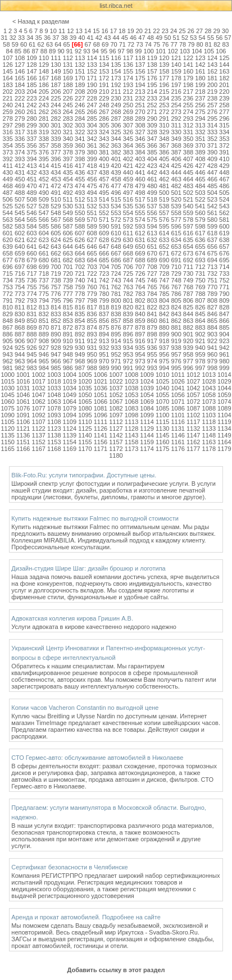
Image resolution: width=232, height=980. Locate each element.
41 (90, 38)
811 (20, 307)
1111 (101, 422)
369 (188, 145)
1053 (131, 395)
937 (164, 348)
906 (20, 341)
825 (188, 307)
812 (31, 307)
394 (31, 159)
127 (20, 65)
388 (188, 152)
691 (176, 260)
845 (200, 314)
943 (8, 354)
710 (176, 267)
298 (20, 125)
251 (140, 105)
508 (31, 199)
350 (188, 139)
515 (116, 199)
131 (68, 65)
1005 (85, 375)
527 (31, 206)
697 (20, 267)
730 (188, 274)
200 (212, 85)
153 (104, 71)
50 (167, 38)
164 (8, 78)
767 (176, 287)
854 (80, 321)
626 (80, 240)
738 (56, 280)
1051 (101, 395)
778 (80, 294)
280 (31, 118)
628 (104, 240)
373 (8, 152)
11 (62, 31)
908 (44, 341)
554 (128, 213)
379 (80, 152)
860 (152, 321)
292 (176, 118)
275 (200, 112)
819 (116, 307)
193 (128, 85)
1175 (162, 449)
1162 (193, 442)
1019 (70, 381)
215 (164, 92)
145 (8, 71)
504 (212, 193)
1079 (70, 408)
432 (31, 172)
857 (116, 321)
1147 (193, 435)
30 (225, 31)
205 (44, 92)
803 (152, 300)
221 (8, 98)
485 (212, 186)
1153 (54, 442)
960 (212, 354)
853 (68, 321)
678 (20, 260)
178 (176, 78)
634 (176, 240)
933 (116, 348)
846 (212, 314)
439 (116, 172)
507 (20, 199)
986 (68, 368)
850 (31, 321)
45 (125, 38)
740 (80, 280)
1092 (39, 415)
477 (116, 186)
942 (224, 348)
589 (92, 226)
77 (174, 44)
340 (68, 139)
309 (152, 125)
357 (44, 145)
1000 (7, 375)
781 (116, 294)
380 (92, 152)
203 (20, 92)
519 (164, 199)
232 (140, 98)
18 (122, 31)
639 (8, 247)
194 (140, 85)
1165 (7, 449)
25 (182, 31)
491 (56, 193)
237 (200, 98)
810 (8, 307)
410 (224, 159)
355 (20, 145)
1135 (7, 435)
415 (56, 166)
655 (200, 247)
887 (20, 334)
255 (188, 105)
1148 (209, 435)
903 (212, 334)
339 (56, 139)
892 (80, 334)
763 (128, 287)
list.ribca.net (116, 6)
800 (116, 300)
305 (104, 125)
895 (116, 334)
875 (104, 327)
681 (56, 260)
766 (164, 287)
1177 (193, 449)
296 (224, 118)
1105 (7, 422)
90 (61, 51)
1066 (101, 402)
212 (128, 92)
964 (31, 361)
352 (212, 139)
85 (18, 51)
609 (104, 233)
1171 (101, 449)
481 (164, 186)
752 (224, 280)
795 (56, 300)
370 (200, 145)
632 (152, 240)
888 (31, 334)
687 (128, 260)
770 (212, 287)
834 (68, 314)
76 (165, 44)
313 (200, 125)
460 (140, 179)
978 (200, 361)
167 (44, 78)
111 (56, 58)
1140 (85, 435)
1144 (147, 435)
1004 (70, 375)
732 (212, 274)
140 (176, 65)
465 (200, 179)
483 (188, 186)
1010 (162, 375)
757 (56, 287)
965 (44, 361)
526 (20, 206)
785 (164, 294)
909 (56, 341)
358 (56, 145)
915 (128, 341)
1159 (147, 442)
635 (188, 240)
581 (224, 220)
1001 (23, 375)
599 (212, 226)
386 (164, 152)
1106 (23, 422)
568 (68, 220)
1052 (116, 395)
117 (128, 58)
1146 (178, 435)
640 (20, 247)
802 (140, 300)
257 (212, 105)
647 (104, 247)
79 (191, 44)
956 (164, 354)
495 (104, 193)
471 (44, 186)
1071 (178, 402)
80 (200, 44)
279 (20, 118)
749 (188, 280)
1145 (162, 435)
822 (152, 307)
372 (224, 145)
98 (130, 51)
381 (104, 152)
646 (92, 247)
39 (73, 38)
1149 (224, 435)
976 (176, 361)
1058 (209, 395)
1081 (101, 408)
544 (8, 213)
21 (148, 31)
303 (80, 125)
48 (151, 38)
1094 (70, 415)
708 (152, 267)
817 (92, 307)
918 (164, 341)
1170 (85, 449)
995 (176, 368)
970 (104, 361)
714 (224, 267)
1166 (23, 449)
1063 (54, 402)
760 (92, 287)
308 (140, 125)
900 (176, 334)
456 (92, 179)
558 (176, 213)
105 (209, 51)
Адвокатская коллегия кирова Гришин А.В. (72, 618)
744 (128, 280)
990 (116, 368)
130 (56, 65)
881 (176, 327)
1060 (7, 402)
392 (8, 159)
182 (224, 78)
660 (31, 253)
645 (80, 247)
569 (80, 220)
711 (188, 267)
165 (20, 78)
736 (31, 280)
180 (200, 78)
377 (56, 152)
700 (56, 267)
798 (92, 300)
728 (164, 274)
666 (104, 253)
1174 (147, 449)
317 (20, 132)
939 (188, 348)
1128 (131, 429)
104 (197, 51)
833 (56, 314)
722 (92, 274)
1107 (39, 422)
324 (104, 132)
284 (80, 118)
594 (152, 226)
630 (128, 240)
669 (140, 253)
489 (31, 193)
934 (128, 348)
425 (176, 166)
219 (212, 92)
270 (140, 112)
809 (224, 300)
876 (116, 327)
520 (176, 199)
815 (68, 307)
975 (164, 361)
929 (68, 348)
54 (202, 38)
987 (80, 368)
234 (164, 98)
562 (224, 213)
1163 (209, 442)
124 (212, 58)
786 (176, 294)
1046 (23, 395)
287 (116, 118)
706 (128, 267)
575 (152, 220)
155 (128, 71)
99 (138, 51)
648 (116, 247)
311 (176, 125)
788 (200, 294)
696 (8, 267)
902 (200, 334)
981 (8, 368)
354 (8, 145)
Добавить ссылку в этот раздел (116, 970)
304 (92, 125)
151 (80, 71)
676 (224, 253)
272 (164, 112)
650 (140, 247)
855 (92, 321)
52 (185, 38)
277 (224, 112)
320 (56, 132)
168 (56, 78)
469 (20, 186)
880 (164, 327)
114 (92, 58)
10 (53, 31)
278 (8, 118)
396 (56, 159)
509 (44, 199)
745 (140, 280)
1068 (131, 402)
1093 (54, 415)
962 (8, 361)
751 (212, 280)
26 (191, 31)
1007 (116, 375)
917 (152, 341)
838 (116, 314)
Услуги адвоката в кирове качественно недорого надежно (94, 627)
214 (152, 92)
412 (20, 166)
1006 (101, 375)
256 (200, 105)
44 (116, 38)
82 (217, 44)
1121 (23, 429)
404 (152, 159)
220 (224, 92)
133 (92, 65)
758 (68, 287)
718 (44, 274)
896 (128, 334)
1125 (85, 429)
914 (116, 341)
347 (152, 139)
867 (8, 327)
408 (200, 159)
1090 (7, 415)
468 (8, 186)
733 (224, 274)
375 (31, 152)
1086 (178, 408)
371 (212, 145)
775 (44, 294)
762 (116, 287)
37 (56, 38)
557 (164, 213)
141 (188, 65)
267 (104, 112)
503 (200, 193)
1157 (116, 442)
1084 (147, 408)
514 (104, 199)
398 (80, 159)
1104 (224, 415)
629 (116, 240)
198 (188, 85)
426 (188, 166)
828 (224, 307)
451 (31, 179)
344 (116, 139)
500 (164, 193)
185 (31, 85)
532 (92, 206)
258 (224, 105)
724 (116, 274)
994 (164, 368)
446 (200, 172)
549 (68, 213)
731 (200, 274)
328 (152, 132)
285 (92, 118)
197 (176, 85)
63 (49, 44)
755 (31, 287)
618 (212, 233)
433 (44, 172)
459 (128, 179)
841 (152, 314)
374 (20, 152)
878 (140, 327)
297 (8, 125)
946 (44, 354)
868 (20, 327)
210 (104, 92)
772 (8, 294)
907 (31, 341)
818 (104, 307)
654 (188, 247)
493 (80, 193)
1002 (39, 375)
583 (20, 226)
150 (68, 71)
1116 (178, 422)
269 (128, 112)
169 (68, 78)
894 (104, 334)
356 (31, 145)
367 (164, 145)
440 (128, 172)
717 (31, 274)
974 (152, 361)
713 (212, 267)
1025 (162, 381)
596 (176, 226)
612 (140, 233)
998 (212, 368)
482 (176, 186)
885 (224, 327)
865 (212, 321)
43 (107, 38)
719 (56, 274)
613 (152, 233)
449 (8, 179)
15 (96, 31)
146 (20, 71)
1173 (131, 449)
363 (116, 145)
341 (80, 139)
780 (104, 294)
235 (176, 98)
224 (44, 98)
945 (31, 354)
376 (44, 152)
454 (68, 179)
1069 (147, 402)
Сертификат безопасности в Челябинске (69, 867)
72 (131, 44)
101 (161, 51)
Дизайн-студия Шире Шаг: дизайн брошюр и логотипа (88, 568)
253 (164, 105)
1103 (209, 415)
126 (8, 65)
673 (188, 253)
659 (20, 253)
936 (152, 348)
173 (116, 78)
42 (99, 38)
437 (92, 172)
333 (212, 132)
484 (200, 186)
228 (92, 98)
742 (104, 280)
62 (41, 44)
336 (20, 139)
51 (176, 38)
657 (224, 247)
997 (200, 368)
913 (104, 341)
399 (92, 159)
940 (200, 348)
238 (212, 98)
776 (56, 294)
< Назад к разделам (41, 21)
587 (68, 226)
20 (139, 31)
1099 (147, 415)
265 (80, 112)
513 (92, 199)
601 (8, 233)
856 (104, 321)
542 (212, 206)
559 (188, 213)
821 (140, 307)
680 (44, 260)
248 (104, 105)
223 (31, 98)
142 (200, 65)
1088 (209, 408)
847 (224, 314)
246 (80, 105)
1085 (162, 408)
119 (152, 58)
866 (224, 321)
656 (212, 247)
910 (68, 341)
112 (68, 58)
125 (224, 58)
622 (31, 240)
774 (31, 294)
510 (56, 199)
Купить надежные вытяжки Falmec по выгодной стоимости (95, 518)
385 (152, 152)
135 (116, 65)
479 (140, 186)
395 (44, 159)
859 (140, 321)
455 (80, 179)
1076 (23, 408)
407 (188, 159)
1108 (54, 422)
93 (87, 51)
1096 (101, 415)
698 (31, 267)
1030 (7, 388)
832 (44, 314)
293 (188, 118)
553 (116, 213)
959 (200, 354)
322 (80, 132)
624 (56, 240)
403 (140, 159)
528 (44, 206)
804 (164, 300)
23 (165, 31)
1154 (70, 442)
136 (128, 65)
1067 (116, 402)
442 (152, 172)
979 (212, 361)
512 (80, 199)
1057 (193, 395)
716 (20, 274)
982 (20, 368)
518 (152, 199)
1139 (70, 435)
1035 (85, 388)
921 (200, 341)
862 (176, 321)
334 (224, 132)
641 (31, 247)
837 (104, 314)
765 (152, 287)
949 (80, 354)
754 (20, 287)
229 (104, 98)
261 (31, 112)
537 (152, 206)
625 (68, 240)
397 (68, 159)
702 (80, 267)
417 (80, 166)
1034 (70, 388)
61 (32, 44)
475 (92, 186)
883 (200, 327)
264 (68, 112)
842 (164, 314)
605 (56, 233)
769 (200, 287)
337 (31, 139)
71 (122, 44)
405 (164, 159)
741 (92, 280)
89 (52, 51)
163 (224, 71)
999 (224, 368)
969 (92, 361)
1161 (178, 442)
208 (80, 92)
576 (164, 220)
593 (140, 226)
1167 (39, 449)
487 (8, 193)
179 (188, 78)
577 (176, 220)
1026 (178, 381)
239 (224, 98)
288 (128, 118)
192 (116, 85)
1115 (162, 422)
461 (152, 179)
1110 (85, 422)
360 (80, 145)
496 (116, 193)
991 (128, 368)
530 (68, 206)
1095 (85, 415)
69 (105, 44)
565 (31, 220)
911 (80, 341)
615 (176, 233)
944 (20, 354)
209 (92, 92)
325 (116, 132)
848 (8, 321)
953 (128, 354)
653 (176, 247)
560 (200, 213)
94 (95, 51)
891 (68, 334)
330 (176, 132)
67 (88, 44)
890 (56, 334)
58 (6, 44)
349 (176, 139)
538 (164, 206)
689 (152, 260)
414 (44, 166)
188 (68, 85)
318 (31, 132)
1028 (209, 381)
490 (44, 193)
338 (44, 139)
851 (44, 321)
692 (188, 260)
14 (88, 31)
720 (68, 274)
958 (188, 354)
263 (56, 112)
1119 (224, 422)
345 (128, 139)
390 (212, 152)
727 (152, 274)
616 (188, 233)
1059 (224, 395)
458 (116, 179)
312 (188, 125)
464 (188, 179)
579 (200, 220)
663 (68, 253)
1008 (131, 375)
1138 (54, 435)
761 (104, 287)
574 (140, 220)
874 (92, 327)
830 (20, 314)
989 (104, 368)
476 (104, 186)
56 (219, 38)
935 (140, 348)
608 (92, 233)
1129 (147, 429)
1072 (193, 402)
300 (44, 125)
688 (140, 260)
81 (208, 44)
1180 (116, 455)
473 (68, 186)
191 (104, 85)
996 (188, 368)
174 (128, 78)
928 (56, 348)
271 (152, 112)
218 (200, 92)
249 (116, 105)
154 (116, 71)
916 (140, 341)
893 (92, 334)
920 (188, 341)
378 (68, 152)
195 (152, 85)
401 (116, 159)
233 (152, 98)
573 (128, 220)
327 (140, 132)
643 (56, 247)
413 (31, 166)
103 (185, 51)
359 (68, 145)
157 (152, 71)
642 (44, 247)
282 (56, 118)
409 (212, 159)
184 (20, 85)
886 (8, 334)
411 (8, 166)
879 (152, 327)
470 (31, 186)
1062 (39, 402)
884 (212, 327)
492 (68, 193)
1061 (23, 402)
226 (68, 98)
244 (56, 105)
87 (35, 51)
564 (20, 220)
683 (80, 260)
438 (104, 172)
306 (116, 125)
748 (176, 280)
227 (80, 98)
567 (56, 220)
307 (128, 125)
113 (80, 58)
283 (68, 118)
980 (224, 361)
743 (116, 280)
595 (164, 226)
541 (200, 206)
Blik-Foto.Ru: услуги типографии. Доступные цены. (84, 475)
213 (140, 92)
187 (56, 85)
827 (212, 307)
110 (44, 58)
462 (164, 179)
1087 (193, 408)
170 (80, 78)
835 (80, 314)
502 (188, 193)
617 (200, 233)
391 (224, 152)
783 (140, 294)
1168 (54, 449)
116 (116, 58)
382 (116, 152)
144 (224, 65)
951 (104, 354)
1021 (101, 381)
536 (140, 206)
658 (8, 253)
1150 (7, 442)
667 (116, 253)
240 (8, 105)
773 (20, 294)
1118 (209, 422)
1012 (193, 375)
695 (224, 260)
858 (128, 321)
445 (188, 172)
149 (56, 71)
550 (80, 213)
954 (140, 354)
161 (200, 71)
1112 (116, 422)
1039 (147, 388)
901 (188, 334)
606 (68, 233)
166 (31, 78)
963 (20, 361)
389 (200, 152)
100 (149, 51)
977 (188, 361)
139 (164, 65)
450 (20, 179)
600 (224, 226)
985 (56, 368)
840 (140, 314)
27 (199, 31)
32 (13, 38)
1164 (224, 442)
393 (20, 159)
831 (31, 314)
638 (224, 240)
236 (188, 98)
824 (176, 307)
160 (188, 71)
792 (20, 300)
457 (104, 179)
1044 (224, 388)
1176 (178, 449)
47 (142, 38)
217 (188, 92)
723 (104, 274)
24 (174, 31)
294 (200, 118)
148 (44, 71)
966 (56, 361)
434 (56, 172)
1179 (224, 449)
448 (224, 172)
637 (212, 240)
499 (152, 193)
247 (92, 105)
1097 (116, 415)
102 (172, 51)
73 (139, 44)
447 (212, 172)
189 (80, 85)
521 (188, 199)
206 (56, 92)
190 (92, 85)
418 (92, 166)
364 (128, 145)
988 (92, 368)
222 (20, 98)
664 (80, 253)
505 (224, 193)
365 (140, 145)
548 (56, 213)
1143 (131, 435)
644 (68, 247)
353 (224, 139)
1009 (147, 375)
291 (164, 118)
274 (188, 112)
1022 (116, 381)
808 (212, 300)
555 (140, 213)
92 (78, 51)
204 (31, 92)
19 (130, 31)
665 (92, 253)
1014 (224, 375)
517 (140, 199)
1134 (224, 429)
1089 (224, 408)
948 (68, 354)
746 (152, 280)
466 (212, 179)
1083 (131, 408)
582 (8, 226)
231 (128, 98)
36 (47, 38)
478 (128, 186)
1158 (131, 442)
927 (44, 348)
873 (80, 327)
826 (200, 307)
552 (104, 213)
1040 (162, 388)
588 (80, 226)
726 (140, 274)
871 (56, 327)
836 (92, 314)
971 (116, 361)
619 (224, 233)
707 (140, 267)
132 (80, 65)
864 (200, 321)
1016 (23, 381)
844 (188, 314)
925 (20, 348)
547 (44, 213)
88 (44, 51)
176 (152, 78)
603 (31, 233)
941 (212, 348)
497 (128, 193)
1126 (101, 429)
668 (128, 253)
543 (224, 206)
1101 (178, 415)
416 (68, 166)
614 (164, 233)
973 (140, 361)
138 (152, 65)
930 (80, 348)
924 (8, 348)
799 (104, 300)
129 (44, 65)
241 (20, 105)
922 (212, 341)
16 (104, 31)
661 (44, 253)
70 (113, 44)
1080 (85, 408)
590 (104, 226)
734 (8, 280)
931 (92, 348)
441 (140, 172)
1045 (7, 395)
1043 (209, 388)
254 (176, 105)
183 (8, 85)
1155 (85, 442)
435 (68, 172)
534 (116, 206)
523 (212, 199)
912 (92, 341)
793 (31, 300)
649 (128, 247)
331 (188, 132)
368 (176, 145)
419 (104, 166)
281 (44, 118)
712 (200, 267)
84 (10, 51)
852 (56, 321)
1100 (162, 415)
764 (140, 287)
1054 (147, 395)
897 (140, 334)
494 (92, 193)
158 (164, 71)
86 (26, 51)
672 (176, 253)
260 (20, 112)
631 (140, 240)
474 (80, 186)
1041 (178, 388)
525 (8, 206)
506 (8, 199)
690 (164, 260)
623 (44, 240)
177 (164, 78)
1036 (101, 388)
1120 (7, 429)
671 (164, 253)
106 (221, 51)
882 (188, 327)
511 (68, 199)
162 (212, 71)
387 (176, 152)
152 (92, 71)
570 (92, 220)
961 (224, 354)
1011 (178, 375)
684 (92, 260)
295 (212, 118)
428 (212, 166)
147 (31, 71)
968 (80, 361)
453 (56, 179)
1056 (178, 395)
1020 (85, 381)
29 (217, 31)
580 (212, 220)
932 (104, 348)
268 (116, 112)
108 (20, 58)
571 (104, 220)
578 (188, 220)
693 (200, 260)
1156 (101, 442)
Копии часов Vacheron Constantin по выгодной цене (85, 708)
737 (44, 280)
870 (44, 327)
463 (176, 179)
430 (8, 172)
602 (20, 233)
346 (140, 139)
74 (148, 44)
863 (188, 321)
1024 (147, 381)
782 (128, 294)
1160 (162, 442)
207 (68, 92)
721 (80, 274)
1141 (101, 435)
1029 (224, 381)
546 (31, 213)
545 (20, 213)
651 (152, 247)
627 (92, 240)
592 (128, 226)
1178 (209, 449)
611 (128, 233)
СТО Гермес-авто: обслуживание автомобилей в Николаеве (97, 758)
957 (176, 354)
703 (92, 267)
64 (58, 44)
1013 (209, 375)
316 (8, 132)
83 (225, 44)
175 (140, 78)
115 (104, 58)
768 (188, 287)
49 (159, 38)
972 (128, 361)
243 (44, 105)
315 (224, 125)
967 (68, 361)
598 (200, 226)
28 (208, 31)
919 (176, 341)
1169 (70, 449)
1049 (70, 395)
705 (116, 267)
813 (44, 307)
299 (31, 125)
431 (20, 172)
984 (44, 368)
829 (8, 314)
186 (44, 85)
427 (200, 166)
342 (92, 139)
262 (44, 112)
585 (44, 226)
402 (128, 159)
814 (56, 307)
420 (116, 166)
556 (152, 213)
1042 (193, 388)
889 (44, 334)
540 (188, 206)
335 (8, 139)
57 (228, 38)
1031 (23, 388)
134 (104, 65)
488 (20, 193)
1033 (54, 388)
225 (56, 98)
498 (140, 193)
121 (176, 58)
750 (200, 280)
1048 (54, 395)
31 (4, 38)
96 (112, 51)
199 (200, 85)
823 (164, 307)
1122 (39, 429)
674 (200, 253)
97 (121, 51)
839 (128, 314)
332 (200, 132)
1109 (70, 422)
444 (176, 172)
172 (104, 78)
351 (200, 139)
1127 (116, 429)
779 (92, 294)
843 (176, 314)
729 (176, 274)
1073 (209, 402)
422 (140, 166)
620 (8, 240)
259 (8, 112)
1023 (131, 381)
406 (176, 159)
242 (31, 105)
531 (80, 206)
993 (152, 368)
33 (21, 38)
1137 (39, 435)
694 (212, 260)
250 (128, 105)
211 (116, 92)
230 (116, 98)
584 (31, 226)
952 (116, 354)
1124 (70, 429)
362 (104, 145)
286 (104, 118)
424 (164, 166)
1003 (54, 375)
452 (44, 179)
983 (31, 368)
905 (8, 341)
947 (56, 354)
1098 (131, 415)
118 (140, 58)
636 (200, 240)
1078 (54, 408)
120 (164, 58)
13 (79, 31)
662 (56, 253)
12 (70, 31)
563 (8, 220)
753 (8, 287)
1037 (116, 388)
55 (211, 38)
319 (44, 132)
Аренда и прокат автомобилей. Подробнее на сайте (86, 917)
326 (128, 132)
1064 (70, 402)
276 (212, 112)
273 (176, 112)
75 (157, 44)
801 (128, 300)
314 (212, 125)
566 (44, 220)
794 (44, 300)
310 (164, 125)
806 (188, 300)
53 (193, 38)
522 (200, 199)
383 (128, 152)
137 (140, 65)
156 (140, 71)
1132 (193, 429)
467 (224, 179)
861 (164, 321)
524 (224, 199)
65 (67, 44)
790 (224, 294)
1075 (7, 408)
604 (44, 233)
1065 (85, 402)
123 (200, 58)
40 (81, 38)
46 (133, 38)
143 (212, 65)
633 (164, 240)
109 (31, 58)
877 (128, 327)
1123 (54, 429)
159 (176, 71)
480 (152, 186)
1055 (162, 395)
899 (164, 334)
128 (31, 65)
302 (68, 125)
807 (200, 300)
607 (80, 233)
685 (104, 260)
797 (80, 300)
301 (56, 125)
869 (31, 327)
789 (212, 294)
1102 (193, 415)
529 (56, 206)
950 (92, 354)
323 (92, 132)
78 (183, 44)
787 (188, 294)
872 (68, 327)
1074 (224, 402)
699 (44, 267)
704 (104, 267)
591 (116, 226)
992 (140, 368)
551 (92, 213)
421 (128, 166)
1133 (209, 429)
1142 (116, 435)
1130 (162, 429)
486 (224, 186)
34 (30, 38)
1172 (116, 449)
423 (152, 166)
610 (116, 233)
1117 (193, 422)
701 (68, 267)
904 (224, 334)
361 (92, 145)
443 (164, 172)
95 (104, 51)
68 (97, 44)
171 (92, 78)
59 (15, 44)
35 (39, 38)
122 (188, 58)
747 (164, 280)
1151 (23, 442)
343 (104, 139)
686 (116, 260)
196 (164, 85)
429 (224, 166)
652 (164, 247)
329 (164, 132)
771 (224, 287)
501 (176, 193)
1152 (39, 442)
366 (152, 145)
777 (68, 294)
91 (70, 51)
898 (152, 334)
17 (113, 31)
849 (20, 321)
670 (152, 253)
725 (128, 274)
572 (116, 220)
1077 (39, 408)
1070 (162, 402)
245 (68, 105)
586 (56, 226)
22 (156, 31)
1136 (23, 435)
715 (8, 274)
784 (152, 294)
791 (8, 300)
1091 (23, 415)
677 (8, 260)
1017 (39, 381)
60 (24, 44)
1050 (85, 395)
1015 (7, 381)
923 (224, 341)
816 (80, 307)
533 (104, 206)
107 (8, 58)
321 (68, 132)
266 (92, 112)
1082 (116, 408)
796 (68, 300)
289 (140, 118)
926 (31, 348)
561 (212, 213)
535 (128, 206)
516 (128, 199)
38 (65, 38)
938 (176, 348)
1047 (39, 395)
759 (80, 287)
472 (56, 186)
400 (104, 159)
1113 (131, 422)
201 (224, 85)
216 (176, 92)
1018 (54, 381)
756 (44, 287)
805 (176, 300)
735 (20, 280)
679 (31, 260)
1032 (39, 388)
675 (212, 253)
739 (68, 280)
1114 (147, 422)
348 (164, 139)
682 (68, 260)
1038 (131, 388)
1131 (178, 429)
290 (152, 118)
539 (176, 206)
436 (80, 172)
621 (20, 240)
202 (8, 92)
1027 (193, 381)
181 (212, 78)
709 (164, 267)
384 (140, 152)
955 (152, 354)
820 (128, 307)
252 (152, 105)
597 (188, 226)
